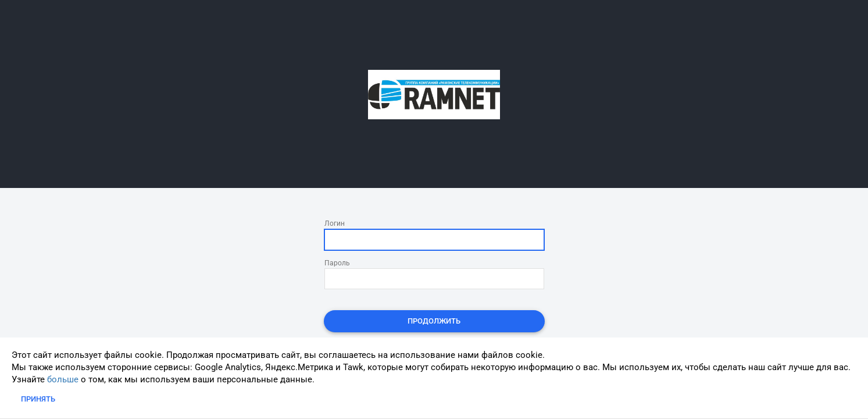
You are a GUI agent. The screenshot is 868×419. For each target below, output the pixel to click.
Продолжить (434, 321)
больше (63, 379)
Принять (38, 399)
